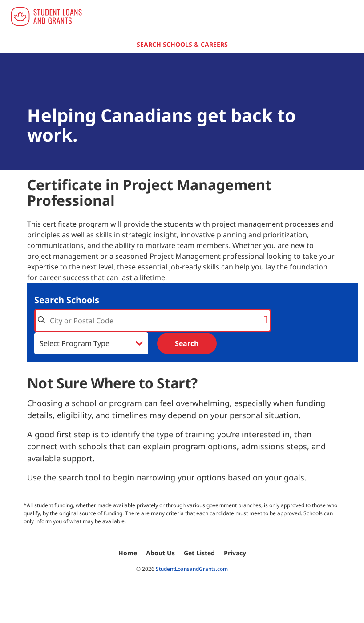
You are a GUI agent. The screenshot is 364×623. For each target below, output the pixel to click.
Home (128, 553)
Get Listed (199, 553)
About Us (160, 553)
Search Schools (67, 300)
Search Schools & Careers (182, 44)
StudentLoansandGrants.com (192, 569)
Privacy (235, 553)
